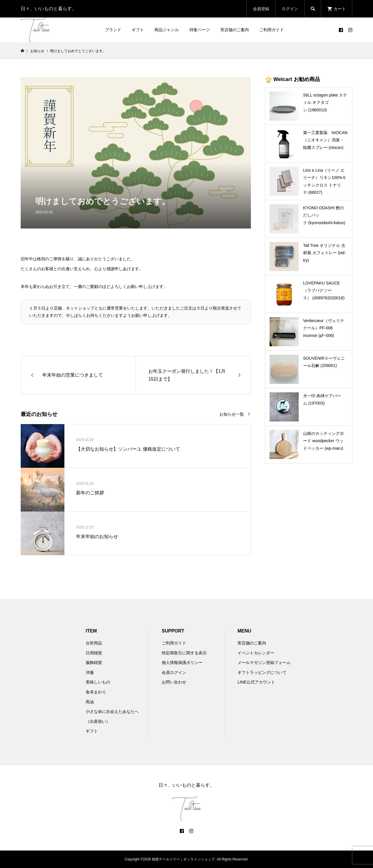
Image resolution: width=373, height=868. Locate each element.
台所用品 (94, 643)
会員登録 (261, 9)
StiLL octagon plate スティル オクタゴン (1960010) (325, 102)
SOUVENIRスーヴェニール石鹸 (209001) (324, 362)
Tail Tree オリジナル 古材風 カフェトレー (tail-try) (324, 253)
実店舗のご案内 (235, 30)
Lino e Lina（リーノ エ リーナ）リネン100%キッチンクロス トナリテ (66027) (325, 181)
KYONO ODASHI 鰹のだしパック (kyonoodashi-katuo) (324, 215)
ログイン (290, 9)
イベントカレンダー (256, 653)
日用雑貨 (94, 653)
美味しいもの (98, 682)
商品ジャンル (167, 30)
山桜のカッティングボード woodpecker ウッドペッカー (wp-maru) (323, 441)
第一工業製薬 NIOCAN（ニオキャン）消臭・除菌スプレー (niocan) (325, 140)
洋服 (90, 672)
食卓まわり (96, 692)
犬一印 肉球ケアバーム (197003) (322, 399)
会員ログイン (174, 672)
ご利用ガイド (272, 30)
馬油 (90, 702)
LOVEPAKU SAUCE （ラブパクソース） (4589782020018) (324, 290)
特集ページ (200, 30)
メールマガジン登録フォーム (264, 663)
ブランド (113, 30)
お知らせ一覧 (232, 414)
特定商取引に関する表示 (184, 653)
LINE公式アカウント (256, 682)
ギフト (138, 30)
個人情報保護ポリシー (182, 663)
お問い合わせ (174, 682)
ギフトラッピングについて (262, 672)
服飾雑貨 (94, 663)
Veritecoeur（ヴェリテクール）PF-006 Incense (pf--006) (324, 328)
